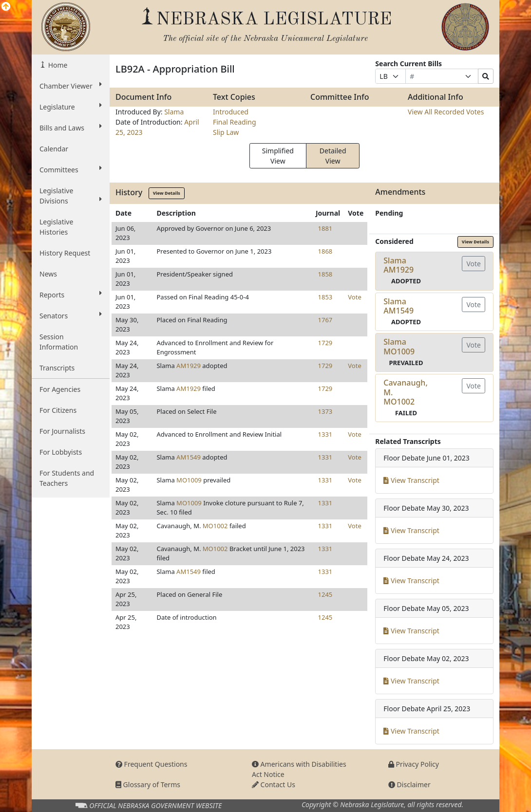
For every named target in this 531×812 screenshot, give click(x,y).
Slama (174, 112)
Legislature (71, 107)
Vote (354, 297)
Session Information (59, 342)
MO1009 (189, 480)
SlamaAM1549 (398, 306)
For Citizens (58, 410)
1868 (325, 251)
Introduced (231, 112)
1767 (325, 320)
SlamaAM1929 (398, 265)
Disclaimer (409, 784)
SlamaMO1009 (399, 346)
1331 (325, 434)
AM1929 (189, 366)
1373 (325, 411)
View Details (167, 193)
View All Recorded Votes (446, 112)
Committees (71, 169)
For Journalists (62, 431)
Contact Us (274, 784)
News (48, 274)
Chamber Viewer (71, 86)
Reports (71, 295)
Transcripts (57, 368)
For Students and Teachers (67, 478)
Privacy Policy (414, 764)
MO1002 (215, 526)
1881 (325, 228)
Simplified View (278, 156)
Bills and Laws (71, 128)
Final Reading (235, 122)
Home (57, 65)
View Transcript (411, 480)
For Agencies (60, 389)
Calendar (54, 149)
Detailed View (333, 156)
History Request (65, 253)
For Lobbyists (61, 452)
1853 (325, 297)
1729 (325, 343)
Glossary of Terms (148, 784)
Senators (71, 315)
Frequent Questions (152, 764)
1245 (325, 594)
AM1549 (189, 457)
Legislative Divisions (71, 196)
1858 (325, 274)
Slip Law (226, 132)
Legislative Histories (56, 227)
